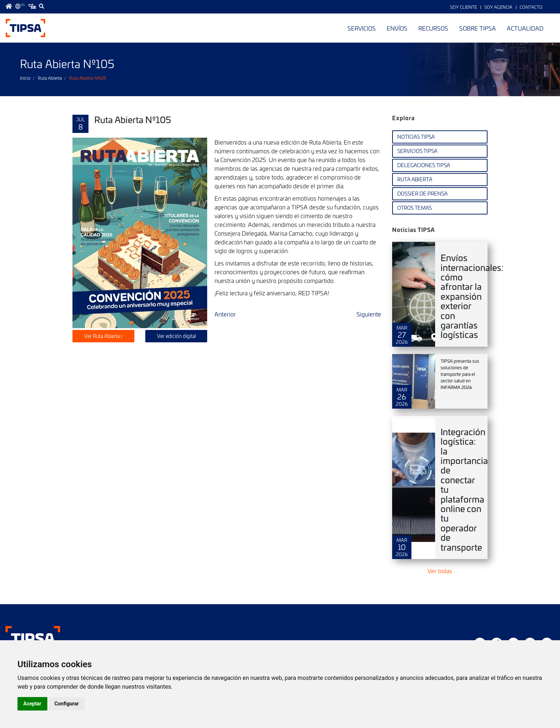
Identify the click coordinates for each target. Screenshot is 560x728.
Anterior (225, 314)
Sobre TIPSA (478, 28)
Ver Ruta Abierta (103, 336)
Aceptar (32, 704)
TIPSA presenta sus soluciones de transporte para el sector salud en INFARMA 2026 (460, 374)
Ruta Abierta (50, 78)
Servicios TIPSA (417, 151)
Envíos (397, 28)
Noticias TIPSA (416, 137)
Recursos (433, 28)
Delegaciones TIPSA (424, 165)
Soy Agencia (498, 7)
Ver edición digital (176, 336)
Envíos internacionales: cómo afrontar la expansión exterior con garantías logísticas (472, 296)
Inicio (25, 78)
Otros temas (415, 208)
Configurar (67, 704)
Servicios (362, 28)
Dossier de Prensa (422, 194)
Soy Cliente (464, 7)
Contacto (531, 7)
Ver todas (440, 571)
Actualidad (525, 28)
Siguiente (369, 314)
